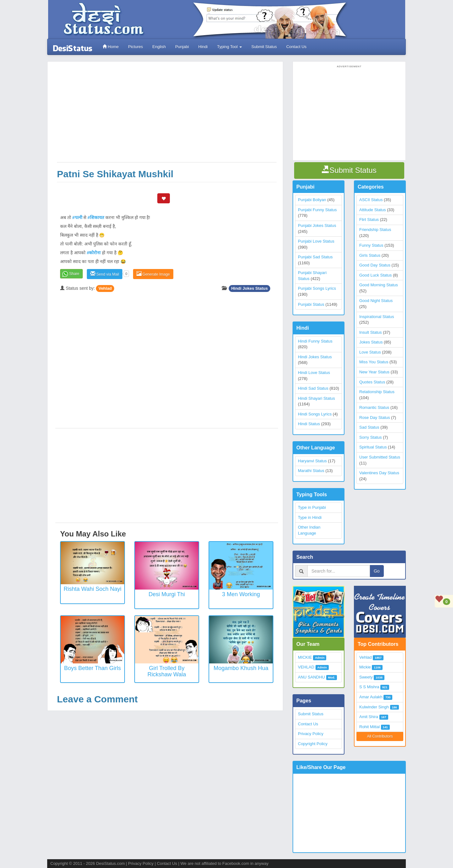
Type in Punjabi (312, 507)
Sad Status (369, 427)
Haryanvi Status (312, 461)
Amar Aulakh (371, 697)
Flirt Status (369, 220)
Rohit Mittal (369, 727)
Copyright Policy (313, 744)
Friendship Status (375, 230)
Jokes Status (371, 342)
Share (74, 274)
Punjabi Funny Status (317, 210)
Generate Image (153, 274)
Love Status (370, 352)
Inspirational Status (377, 317)
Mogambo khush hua (241, 668)
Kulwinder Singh (374, 707)
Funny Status (371, 245)
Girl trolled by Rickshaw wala (167, 671)
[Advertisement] (167, 115)
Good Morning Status (379, 285)
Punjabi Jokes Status (317, 225)
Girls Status (370, 255)
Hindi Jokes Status (249, 288)
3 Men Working (241, 594)
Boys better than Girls (93, 668)
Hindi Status (309, 424)
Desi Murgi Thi (167, 594)
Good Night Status (376, 301)
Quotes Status (372, 382)
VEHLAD (306, 667)
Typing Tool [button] (229, 47)
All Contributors (380, 736)
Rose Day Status (375, 418)
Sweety (366, 677)
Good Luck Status (375, 275)
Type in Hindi (310, 517)
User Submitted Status (380, 457)
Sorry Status (371, 437)
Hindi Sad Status (313, 388)
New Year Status (374, 372)
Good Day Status (375, 265)
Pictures (135, 47)
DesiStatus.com (110, 863)
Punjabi (182, 47)
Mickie (365, 667)
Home (111, 47)
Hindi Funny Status (315, 341)
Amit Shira (369, 717)
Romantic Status (374, 407)
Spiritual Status (373, 447)
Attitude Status (373, 210)
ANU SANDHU (311, 677)
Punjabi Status (311, 304)
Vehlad (105, 288)
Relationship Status (377, 392)
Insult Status (371, 332)
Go (377, 571)
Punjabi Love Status (316, 241)
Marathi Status (311, 471)
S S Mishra (369, 687)
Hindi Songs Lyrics (315, 414)
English (159, 47)
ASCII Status (371, 200)
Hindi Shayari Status (316, 398)
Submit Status (264, 47)
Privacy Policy (311, 734)
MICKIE (305, 657)
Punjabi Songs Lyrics (317, 288)
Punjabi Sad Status (315, 257)
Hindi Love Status (314, 373)
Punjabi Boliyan (312, 200)
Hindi (203, 47)
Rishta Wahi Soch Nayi (92, 589)
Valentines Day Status (379, 473)
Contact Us (296, 47)
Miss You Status (374, 362)
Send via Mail (105, 274)
